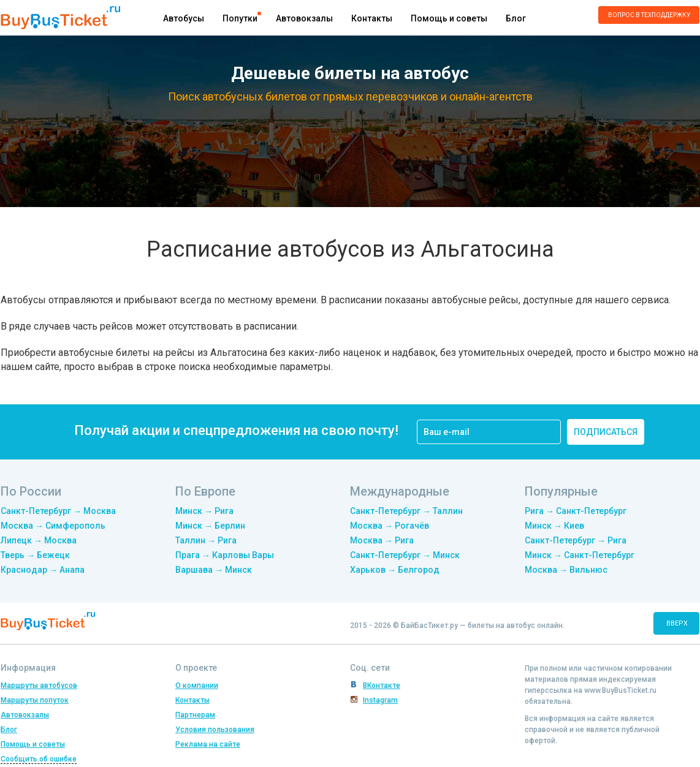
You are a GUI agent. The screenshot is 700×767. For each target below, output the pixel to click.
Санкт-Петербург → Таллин (406, 511)
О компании (197, 686)
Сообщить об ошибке (39, 759)
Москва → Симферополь (53, 526)
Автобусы (184, 18)
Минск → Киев (554, 526)
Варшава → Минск (214, 570)
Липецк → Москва (39, 540)
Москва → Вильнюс (566, 570)
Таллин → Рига (206, 540)
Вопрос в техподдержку (649, 15)
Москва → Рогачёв (390, 526)
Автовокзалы (304, 18)
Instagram (380, 700)
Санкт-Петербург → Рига (576, 540)
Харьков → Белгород (395, 570)
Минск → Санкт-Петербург (580, 555)
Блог (516, 18)
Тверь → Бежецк (35, 555)
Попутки (240, 18)
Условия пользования (215, 730)
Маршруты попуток (35, 700)
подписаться (606, 432)
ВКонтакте (382, 686)
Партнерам (195, 715)
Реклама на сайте (208, 744)
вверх (677, 623)
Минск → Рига (204, 511)
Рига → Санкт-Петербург (576, 511)
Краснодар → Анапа (43, 570)
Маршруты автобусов (39, 686)
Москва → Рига (382, 540)
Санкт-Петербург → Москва (58, 511)
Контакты (372, 18)
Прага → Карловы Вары (225, 555)
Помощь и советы (449, 18)
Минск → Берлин (210, 526)
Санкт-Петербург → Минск (405, 555)
